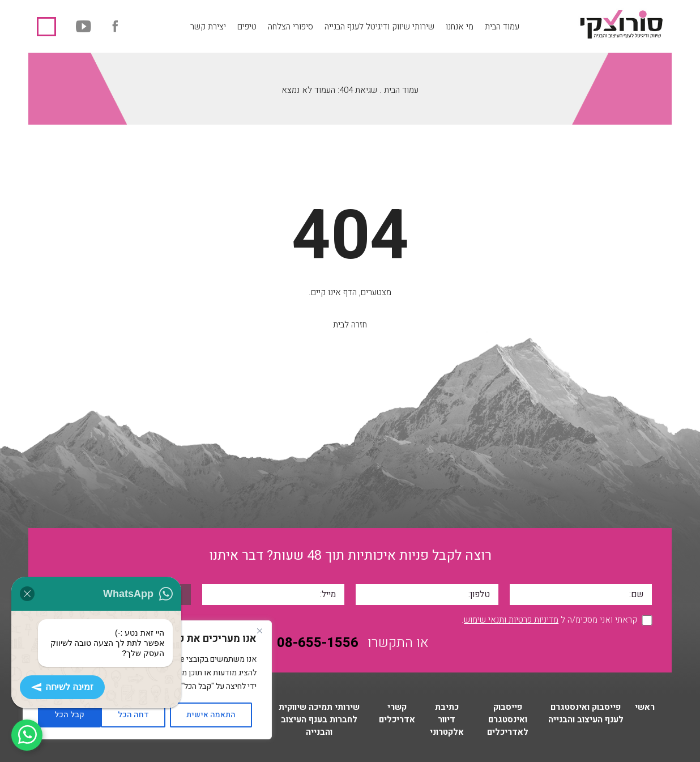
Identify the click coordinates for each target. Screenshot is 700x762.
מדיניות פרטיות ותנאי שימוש (511, 620)
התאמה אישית (211, 715)
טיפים (247, 27)
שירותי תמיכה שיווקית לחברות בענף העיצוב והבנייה (319, 720)
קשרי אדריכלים (397, 713)
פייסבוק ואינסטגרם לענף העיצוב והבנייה (586, 713)
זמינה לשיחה (62, 687)
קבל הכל (69, 715)
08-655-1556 (46, 27)
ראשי (645, 707)
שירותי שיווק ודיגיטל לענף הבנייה (379, 27)
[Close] (259, 631)
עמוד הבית (502, 27)
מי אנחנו (460, 27)
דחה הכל (133, 715)
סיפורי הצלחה (291, 27)
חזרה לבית (350, 325)
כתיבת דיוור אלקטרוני (447, 720)
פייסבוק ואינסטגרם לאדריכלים (508, 720)
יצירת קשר (208, 27)
